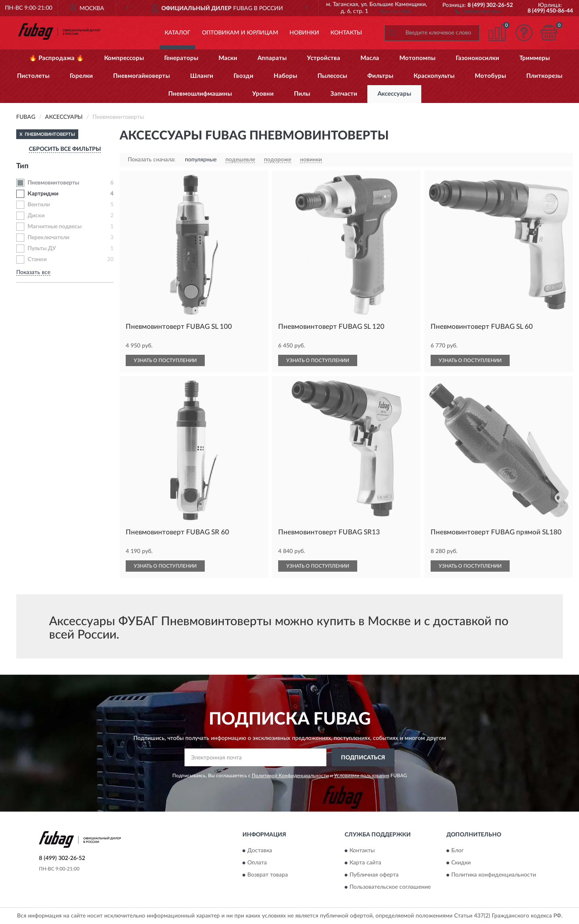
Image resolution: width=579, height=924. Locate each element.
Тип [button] (22, 166)
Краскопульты (434, 76)
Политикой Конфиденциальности (290, 776)
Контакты (346, 33)
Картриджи (43, 194)
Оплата (257, 863)
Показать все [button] (33, 272)
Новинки (304, 33)
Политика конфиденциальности (494, 875)
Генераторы (181, 58)
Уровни (263, 94)
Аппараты (272, 58)
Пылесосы (332, 76)
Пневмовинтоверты (53, 183)
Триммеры (535, 58)
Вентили (39, 205)
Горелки (81, 76)
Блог (458, 851)
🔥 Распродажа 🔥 (57, 58)
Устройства (324, 58)
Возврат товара (268, 875)
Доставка (260, 851)
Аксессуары (394, 94)
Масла (370, 58)
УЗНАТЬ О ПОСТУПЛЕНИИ (165, 360)
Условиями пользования (362, 776)
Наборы (285, 76)
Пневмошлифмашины (200, 94)
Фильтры (380, 76)
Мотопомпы (417, 58)
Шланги (202, 76)
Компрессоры (124, 58)
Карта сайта (365, 863)
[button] (478, 11)
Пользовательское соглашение (390, 887)
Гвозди (243, 76)
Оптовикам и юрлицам (240, 33)
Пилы (302, 94)
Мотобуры (490, 76)
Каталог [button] (178, 33)
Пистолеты (33, 76)
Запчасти (344, 94)
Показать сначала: (152, 160)
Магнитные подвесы (55, 227)
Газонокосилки (477, 58)
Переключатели (48, 238)
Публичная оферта (374, 875)
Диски (36, 216)
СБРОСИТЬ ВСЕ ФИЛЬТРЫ (65, 149)
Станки (37, 259)
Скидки (461, 863)
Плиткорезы (544, 76)
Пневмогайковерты (142, 76)
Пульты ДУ (42, 249)
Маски (228, 58)
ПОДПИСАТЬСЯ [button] (363, 758)
